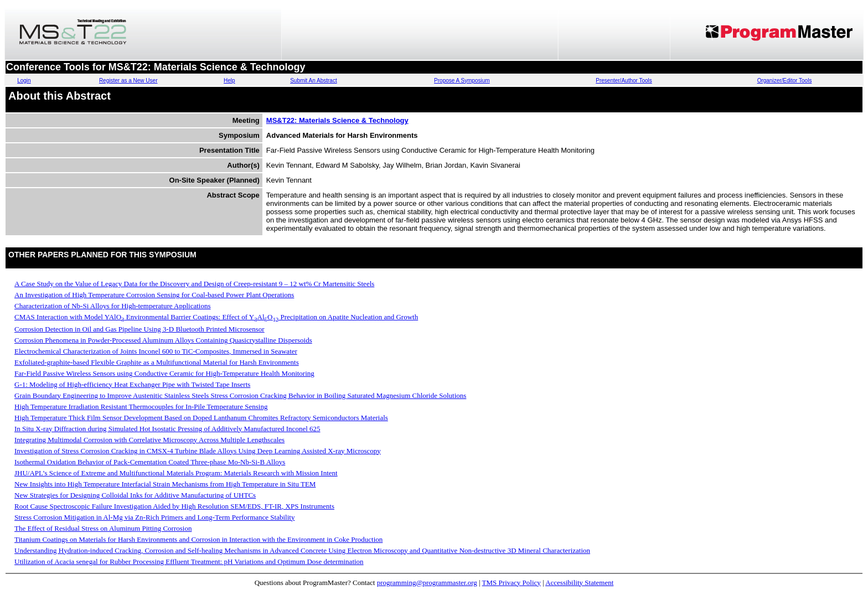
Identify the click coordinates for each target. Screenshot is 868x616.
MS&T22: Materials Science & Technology (337, 120)
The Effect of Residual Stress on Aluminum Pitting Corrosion (103, 528)
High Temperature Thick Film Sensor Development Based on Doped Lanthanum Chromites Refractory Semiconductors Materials (201, 418)
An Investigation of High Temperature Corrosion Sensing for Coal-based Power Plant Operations (154, 295)
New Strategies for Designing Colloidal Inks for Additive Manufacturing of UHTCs (135, 495)
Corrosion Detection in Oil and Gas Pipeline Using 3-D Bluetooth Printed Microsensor (139, 329)
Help (229, 81)
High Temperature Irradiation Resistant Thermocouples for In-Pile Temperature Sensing (141, 407)
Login (24, 81)
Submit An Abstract (314, 81)
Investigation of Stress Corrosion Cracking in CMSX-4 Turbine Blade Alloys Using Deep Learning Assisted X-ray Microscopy (198, 451)
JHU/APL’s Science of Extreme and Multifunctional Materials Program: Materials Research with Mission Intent (176, 473)
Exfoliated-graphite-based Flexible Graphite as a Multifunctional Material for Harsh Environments (157, 362)
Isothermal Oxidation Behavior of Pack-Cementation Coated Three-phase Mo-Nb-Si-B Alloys (150, 462)
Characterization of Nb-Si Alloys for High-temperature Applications (113, 306)
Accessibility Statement (579, 583)
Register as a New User (128, 81)
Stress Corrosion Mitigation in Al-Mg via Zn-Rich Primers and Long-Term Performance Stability (154, 517)
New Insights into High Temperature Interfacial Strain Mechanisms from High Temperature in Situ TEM (165, 484)
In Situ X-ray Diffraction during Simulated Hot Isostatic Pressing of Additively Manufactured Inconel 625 (167, 429)
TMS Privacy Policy (512, 583)
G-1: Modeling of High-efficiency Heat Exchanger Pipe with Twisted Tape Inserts (132, 384)
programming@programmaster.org (427, 583)
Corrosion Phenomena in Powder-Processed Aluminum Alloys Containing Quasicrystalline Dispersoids (163, 340)
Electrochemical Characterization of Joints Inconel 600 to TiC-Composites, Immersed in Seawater (156, 351)
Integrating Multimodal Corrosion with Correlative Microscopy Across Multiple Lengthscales (149, 440)
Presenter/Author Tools (624, 81)
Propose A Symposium (462, 81)
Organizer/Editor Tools (785, 81)
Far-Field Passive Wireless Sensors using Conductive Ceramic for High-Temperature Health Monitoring (164, 373)
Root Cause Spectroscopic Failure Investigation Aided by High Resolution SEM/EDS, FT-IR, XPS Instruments (174, 506)
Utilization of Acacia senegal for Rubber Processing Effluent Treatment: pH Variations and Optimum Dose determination (189, 561)
